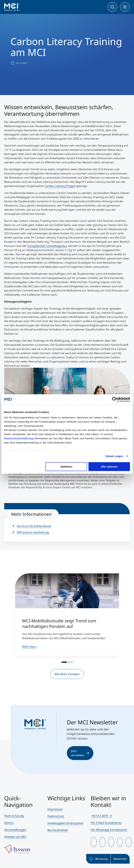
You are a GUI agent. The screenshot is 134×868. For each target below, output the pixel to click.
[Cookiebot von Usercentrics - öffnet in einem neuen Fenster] (115, 399)
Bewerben (120, 859)
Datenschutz (56, 816)
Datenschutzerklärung (19, 438)
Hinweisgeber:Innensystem (66, 823)
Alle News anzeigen (67, 674)
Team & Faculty (14, 816)
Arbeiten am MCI (15, 837)
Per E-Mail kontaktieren (106, 823)
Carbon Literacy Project (60, 186)
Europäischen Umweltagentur (47, 246)
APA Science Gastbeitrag (33, 532)
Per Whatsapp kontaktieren (109, 830)
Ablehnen (66, 467)
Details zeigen (114, 456)
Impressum (55, 809)
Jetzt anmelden (80, 753)
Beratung (98, 859)
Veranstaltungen (15, 830)
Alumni (9, 823)
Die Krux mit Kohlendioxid (34, 526)
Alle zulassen (109, 467)
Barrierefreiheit (58, 830)
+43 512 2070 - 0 (101, 816)
